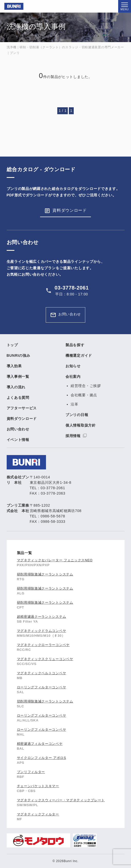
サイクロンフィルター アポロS (42, 758)
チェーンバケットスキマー (38, 786)
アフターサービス (22, 408)
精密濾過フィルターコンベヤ (40, 744)
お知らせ (73, 366)
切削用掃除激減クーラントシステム (45, 701)
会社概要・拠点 (84, 395)
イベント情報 (18, 440)
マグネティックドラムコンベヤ (42, 631)
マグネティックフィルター (38, 814)
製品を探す (75, 345)
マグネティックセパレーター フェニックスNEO (55, 560)
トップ (12, 345)
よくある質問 (18, 398)
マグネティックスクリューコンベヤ (45, 659)
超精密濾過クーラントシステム (42, 617)
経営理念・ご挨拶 (86, 386)
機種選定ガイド (79, 355)
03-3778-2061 (72, 288)
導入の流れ (16, 387)
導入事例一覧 (18, 377)
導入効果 (14, 366)
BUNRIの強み (18, 355)
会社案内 (73, 377)
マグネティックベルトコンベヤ (42, 673)
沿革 (74, 404)
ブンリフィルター (31, 772)
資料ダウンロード (70, 210)
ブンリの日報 (77, 415)
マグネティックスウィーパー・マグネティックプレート (61, 800)
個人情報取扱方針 (81, 425)
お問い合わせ (70, 314)
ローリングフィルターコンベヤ (42, 687)
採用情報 (73, 436)
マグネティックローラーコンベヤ (43, 645)
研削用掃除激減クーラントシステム (45, 574)
